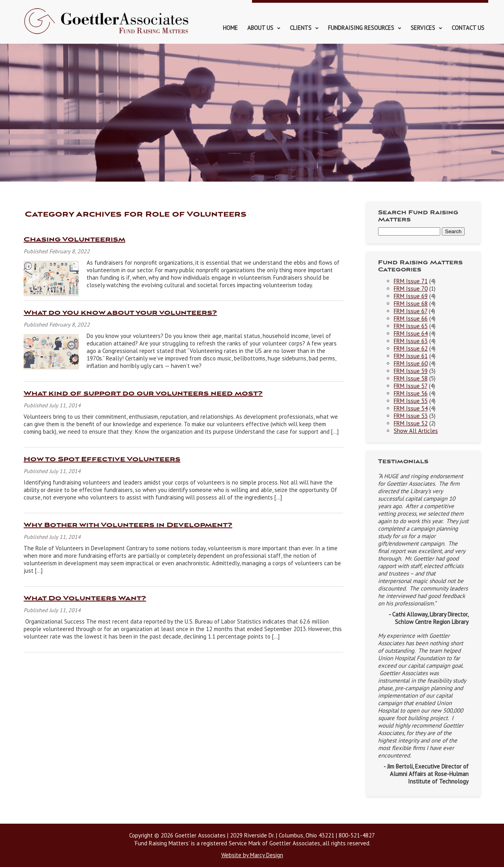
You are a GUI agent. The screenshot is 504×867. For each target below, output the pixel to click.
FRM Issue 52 (411, 423)
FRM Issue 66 (411, 318)
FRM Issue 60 (411, 363)
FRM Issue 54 (411, 408)
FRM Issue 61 (411, 356)
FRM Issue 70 (411, 289)
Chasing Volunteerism (74, 240)
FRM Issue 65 (411, 326)
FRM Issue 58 (411, 378)
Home (230, 28)
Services (423, 28)
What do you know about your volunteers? (120, 313)
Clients (301, 28)
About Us (260, 28)
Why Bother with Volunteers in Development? (128, 525)
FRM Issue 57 (410, 386)
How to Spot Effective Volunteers (102, 459)
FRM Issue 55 (411, 401)
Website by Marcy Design (252, 855)
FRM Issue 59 (411, 371)
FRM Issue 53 (411, 416)
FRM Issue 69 (411, 296)
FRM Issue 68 (411, 304)
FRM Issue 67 (410, 311)
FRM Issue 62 (411, 348)
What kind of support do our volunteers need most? (143, 394)
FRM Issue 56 (411, 393)
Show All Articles (416, 431)
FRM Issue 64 (411, 333)
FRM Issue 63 (411, 341)
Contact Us (468, 28)
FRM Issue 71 (411, 281)
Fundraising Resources (361, 28)
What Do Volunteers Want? (85, 599)
